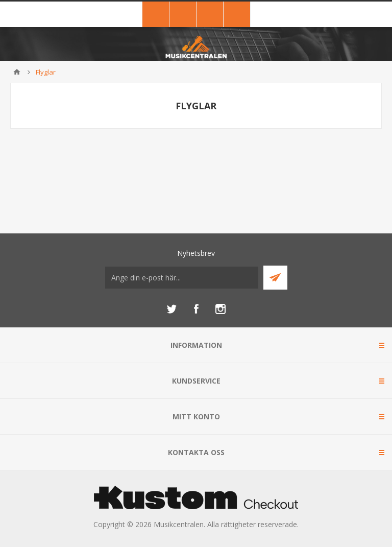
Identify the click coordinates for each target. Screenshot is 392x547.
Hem (17, 72)
